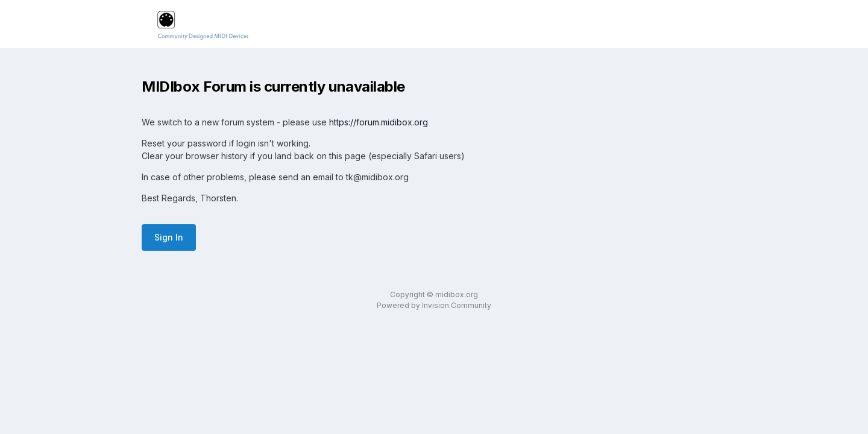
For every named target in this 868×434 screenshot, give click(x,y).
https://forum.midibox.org (379, 122)
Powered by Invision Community (434, 305)
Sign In (169, 237)
